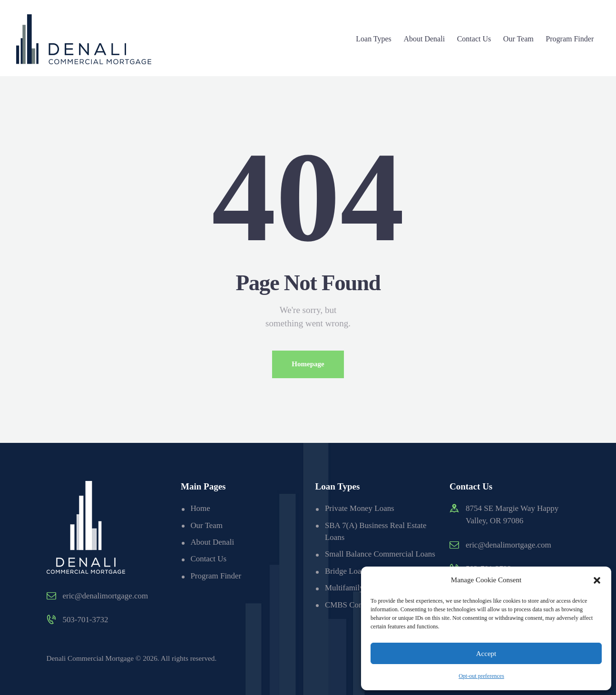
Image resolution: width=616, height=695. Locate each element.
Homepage (308, 364)
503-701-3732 (86, 620)
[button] (597, 580)
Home (200, 509)
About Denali (212, 543)
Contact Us (208, 559)
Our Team (206, 525)
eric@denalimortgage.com (106, 596)
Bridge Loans (347, 583)
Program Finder (216, 576)
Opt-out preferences (481, 676)
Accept (486, 654)
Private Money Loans (360, 509)
